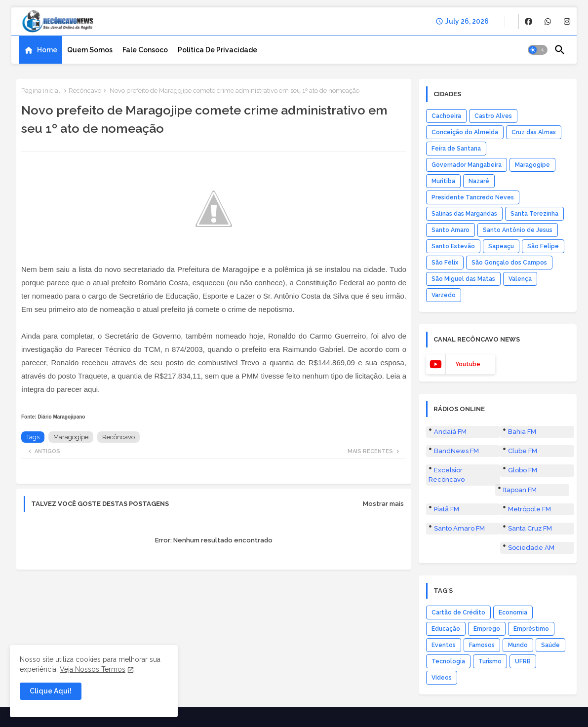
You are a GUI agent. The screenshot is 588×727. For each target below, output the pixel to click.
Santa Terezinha (534, 214)
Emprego (487, 629)
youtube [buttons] (468, 364)
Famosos (482, 645)
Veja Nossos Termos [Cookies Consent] (93, 669)
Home (47, 50)
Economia (513, 612)
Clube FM (523, 451)
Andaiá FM (450, 432)
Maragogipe (71, 437)
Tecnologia (448, 661)
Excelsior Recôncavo (447, 475)
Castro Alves (493, 116)
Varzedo (444, 295)
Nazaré (479, 181)
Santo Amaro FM (459, 528)
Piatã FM (447, 509)
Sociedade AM (531, 548)
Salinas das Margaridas (464, 214)
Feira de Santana (456, 149)
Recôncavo (85, 91)
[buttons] (529, 21)
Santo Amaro (451, 230)
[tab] (40, 50)
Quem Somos (90, 50)
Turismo (490, 661)
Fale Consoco (145, 50)
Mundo (518, 645)
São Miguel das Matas (463, 279)
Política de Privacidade (217, 50)
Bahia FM (522, 432)
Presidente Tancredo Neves (473, 197)
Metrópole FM (529, 509)
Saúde (550, 645)
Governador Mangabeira (467, 165)
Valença (520, 279)
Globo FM (523, 470)
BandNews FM (456, 451)
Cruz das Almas (534, 132)
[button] (538, 50)
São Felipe (543, 246)
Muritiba (443, 181)
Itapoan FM (520, 490)
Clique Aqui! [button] (51, 691)
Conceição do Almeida (465, 132)
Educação (446, 629)
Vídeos (442, 678)
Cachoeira (446, 116)
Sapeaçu (501, 246)
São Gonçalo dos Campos (509, 263)
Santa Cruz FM (530, 528)
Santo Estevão (453, 246)
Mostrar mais (383, 504)
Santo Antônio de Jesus (518, 230)
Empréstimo (531, 629)
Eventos (444, 645)
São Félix (445, 263)
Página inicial (41, 91)
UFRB (523, 661)
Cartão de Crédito (458, 612)
